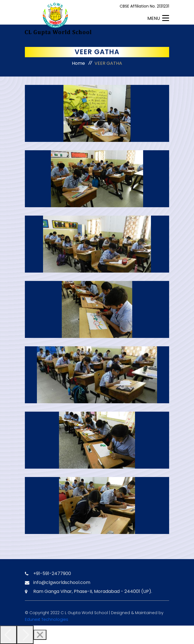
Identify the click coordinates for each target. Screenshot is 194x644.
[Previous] (8, 635)
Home (78, 63)
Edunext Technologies (47, 619)
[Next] (25, 635)
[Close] (40, 635)
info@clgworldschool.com (62, 582)
